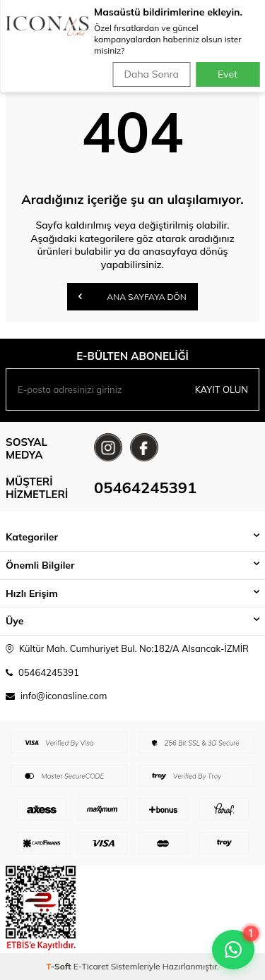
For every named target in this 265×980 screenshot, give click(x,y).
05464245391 (145, 488)
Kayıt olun (222, 389)
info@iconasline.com (64, 696)
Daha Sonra (152, 74)
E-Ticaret (91, 966)
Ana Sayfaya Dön (132, 296)
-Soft (60, 966)
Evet (228, 74)
